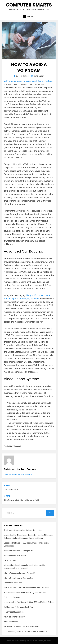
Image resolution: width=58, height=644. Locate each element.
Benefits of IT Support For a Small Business (22, 627)
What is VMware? (11, 622)
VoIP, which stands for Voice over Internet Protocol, (29, 81)
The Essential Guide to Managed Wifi (19, 551)
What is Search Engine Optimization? (19, 578)
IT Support (16, 446)
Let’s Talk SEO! (10, 560)
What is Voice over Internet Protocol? (19, 573)
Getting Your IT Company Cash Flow (19, 607)
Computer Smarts (29, 5)
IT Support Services (12, 597)
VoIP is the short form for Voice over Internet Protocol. (27, 588)
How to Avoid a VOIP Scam (15, 556)
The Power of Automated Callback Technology (23, 530)
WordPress (48, 641)
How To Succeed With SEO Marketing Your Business (25, 593)
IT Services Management (14, 612)
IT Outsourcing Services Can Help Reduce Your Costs (26, 631)
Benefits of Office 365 (13, 583)
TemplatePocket (28, 641)
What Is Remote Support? (15, 617)
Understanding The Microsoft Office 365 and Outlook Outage (29, 602)
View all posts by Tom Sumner (18, 475)
